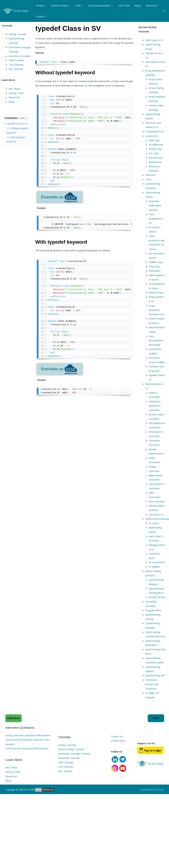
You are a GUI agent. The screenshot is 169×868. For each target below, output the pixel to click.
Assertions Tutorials (19, 56)
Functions (150, 175)
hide (23, 118)
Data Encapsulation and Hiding (156, 340)
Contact (40, 16)
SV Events (154, 528)
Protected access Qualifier (154, 362)
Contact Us (117, 749)
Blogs (137, 5)
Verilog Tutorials (17, 34)
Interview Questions (99, 5)
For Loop (154, 153)
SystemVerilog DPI (156, 689)
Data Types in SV (155, 40)
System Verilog (59, 5)
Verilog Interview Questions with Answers (28, 748)
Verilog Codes (16, 93)
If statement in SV (155, 131)
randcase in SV (157, 519)
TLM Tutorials (16, 65)
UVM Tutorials (16, 60)
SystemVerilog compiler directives (153, 645)
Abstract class (156, 292)
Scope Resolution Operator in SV (157, 310)
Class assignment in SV (156, 219)
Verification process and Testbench (152, 697)
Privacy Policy (118, 754)
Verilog (40, 5)
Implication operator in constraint (155, 410)
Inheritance (155, 271)
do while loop (156, 144)
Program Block (153, 619)
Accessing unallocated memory (155, 205)
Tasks (149, 179)
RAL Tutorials (16, 69)
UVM (78, 5)
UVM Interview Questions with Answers (27, 762)
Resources (151, 5)
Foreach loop (156, 158)
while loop (154, 140)
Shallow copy (156, 262)
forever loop (156, 149)
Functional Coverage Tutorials (74, 767)
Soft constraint (157, 506)
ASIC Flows (124, 5)
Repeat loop (155, 162)
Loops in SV (152, 136)
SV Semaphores (157, 567)
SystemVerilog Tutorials (71, 762)
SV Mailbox (155, 571)
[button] (164, 11)
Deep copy (155, 266)
